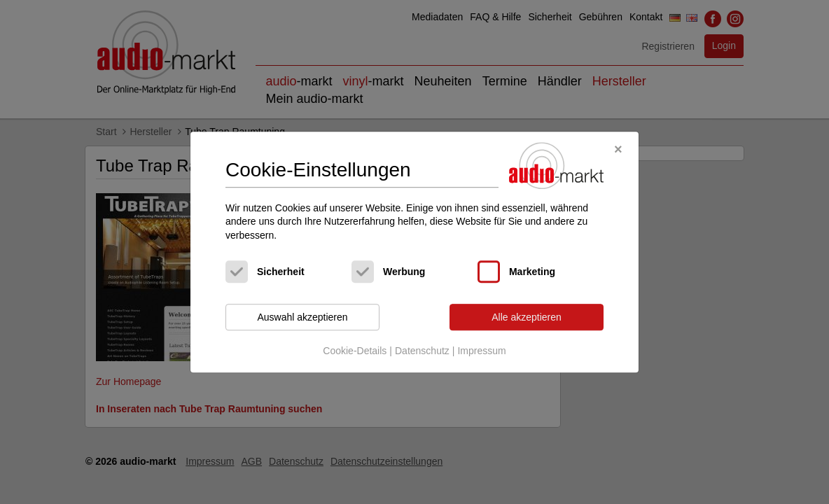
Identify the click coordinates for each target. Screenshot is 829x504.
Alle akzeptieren (527, 317)
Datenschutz (422, 351)
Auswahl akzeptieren (302, 317)
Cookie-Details (355, 351)
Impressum (481, 351)
